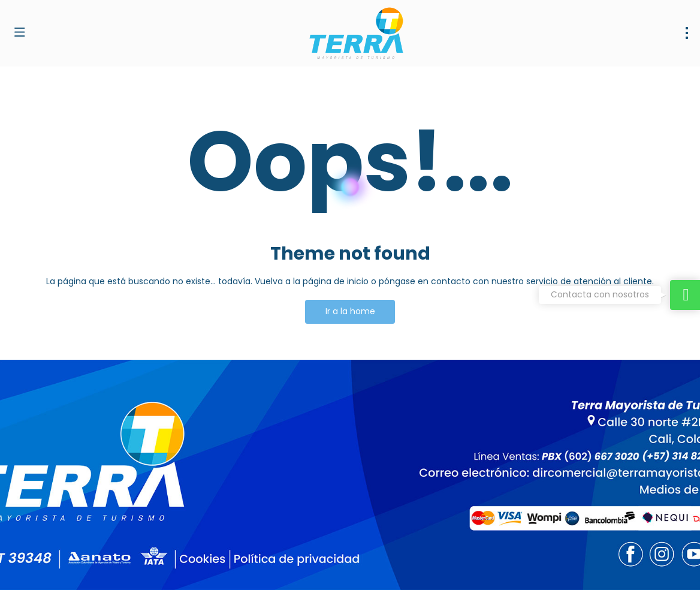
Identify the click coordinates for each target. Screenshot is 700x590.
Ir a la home (350, 311)
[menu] (687, 33)
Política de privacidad (318, 563)
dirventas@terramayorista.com (76, 485)
